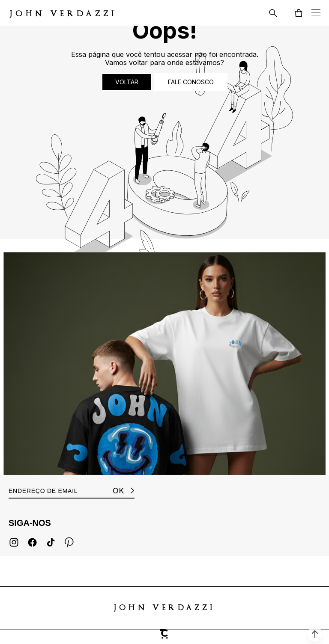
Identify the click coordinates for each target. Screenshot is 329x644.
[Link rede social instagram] (14, 542)
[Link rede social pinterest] (69, 542)
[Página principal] (63, 13)
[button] (315, 634)
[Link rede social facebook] (32, 542)
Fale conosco (191, 82)
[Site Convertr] (164, 637)
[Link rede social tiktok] (51, 542)
